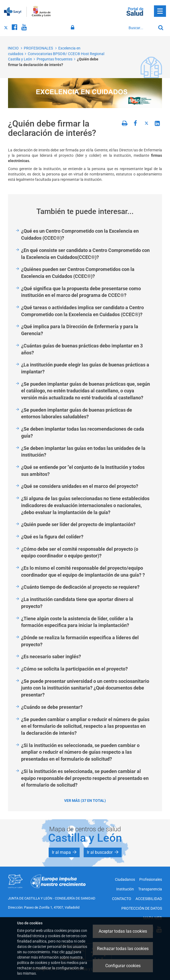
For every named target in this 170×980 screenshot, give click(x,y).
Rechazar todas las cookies (123, 949)
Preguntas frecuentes (55, 59)
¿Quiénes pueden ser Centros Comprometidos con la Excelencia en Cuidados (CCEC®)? (78, 273)
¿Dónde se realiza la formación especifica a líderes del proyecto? (80, 641)
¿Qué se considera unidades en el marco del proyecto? (80, 486)
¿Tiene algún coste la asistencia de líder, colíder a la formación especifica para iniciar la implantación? (77, 622)
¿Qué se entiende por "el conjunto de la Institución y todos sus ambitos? (83, 471)
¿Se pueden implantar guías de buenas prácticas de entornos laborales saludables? (77, 413)
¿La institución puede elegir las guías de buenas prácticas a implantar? (85, 368)
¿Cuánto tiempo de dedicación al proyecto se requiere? (80, 587)
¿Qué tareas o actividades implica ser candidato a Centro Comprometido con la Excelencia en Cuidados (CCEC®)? (82, 311)
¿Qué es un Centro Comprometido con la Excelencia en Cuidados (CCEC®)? (80, 234)
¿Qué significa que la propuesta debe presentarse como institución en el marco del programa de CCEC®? (81, 292)
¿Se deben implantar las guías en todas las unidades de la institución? (83, 452)
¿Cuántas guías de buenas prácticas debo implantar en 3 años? (82, 349)
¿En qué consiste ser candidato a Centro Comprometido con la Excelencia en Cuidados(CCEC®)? (85, 254)
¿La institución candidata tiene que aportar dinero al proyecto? (77, 603)
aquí (69, 952)
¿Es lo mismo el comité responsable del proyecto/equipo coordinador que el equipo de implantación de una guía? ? (83, 571)
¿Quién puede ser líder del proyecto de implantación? (78, 524)
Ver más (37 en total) (85, 801)
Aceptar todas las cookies (123, 931)
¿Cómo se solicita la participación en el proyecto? (74, 669)
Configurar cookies (123, 966)
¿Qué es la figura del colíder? (52, 537)
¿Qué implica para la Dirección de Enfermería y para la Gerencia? (80, 330)
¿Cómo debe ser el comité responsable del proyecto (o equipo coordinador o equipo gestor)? (80, 552)
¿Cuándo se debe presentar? (52, 707)
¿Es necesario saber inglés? (51, 656)
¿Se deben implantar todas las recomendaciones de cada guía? (83, 432)
